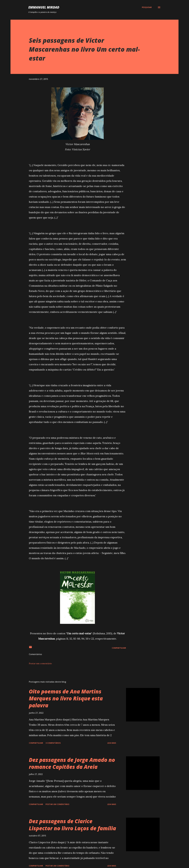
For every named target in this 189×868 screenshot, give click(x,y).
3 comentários (53, 743)
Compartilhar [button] (119, 648)
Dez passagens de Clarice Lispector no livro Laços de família (72, 825)
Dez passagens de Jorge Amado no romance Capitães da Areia (72, 763)
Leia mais (112, 743)
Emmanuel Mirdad (44, 7)
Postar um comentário (40, 663)
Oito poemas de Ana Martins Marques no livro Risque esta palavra (66, 698)
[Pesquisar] (147, 7)
